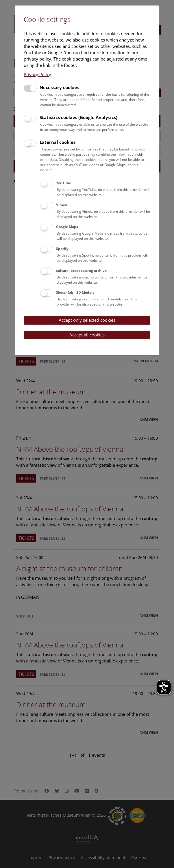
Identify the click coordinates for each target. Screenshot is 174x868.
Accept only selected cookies (87, 320)
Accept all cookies (87, 335)
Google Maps (67, 227)
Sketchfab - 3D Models (75, 292)
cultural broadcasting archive (81, 271)
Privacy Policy (37, 74)
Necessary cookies (59, 87)
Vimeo (62, 205)
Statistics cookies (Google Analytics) (78, 117)
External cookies (58, 142)
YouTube (64, 183)
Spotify (62, 249)
